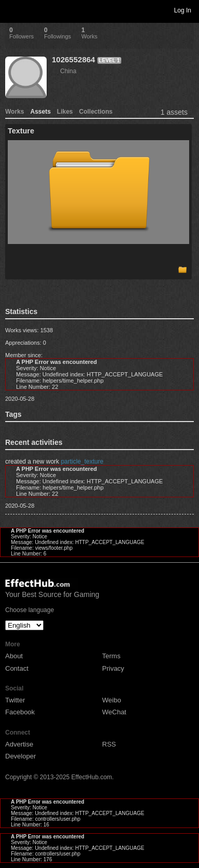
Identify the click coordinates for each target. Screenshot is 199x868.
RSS (109, 744)
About (14, 656)
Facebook (20, 712)
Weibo (112, 700)
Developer (20, 756)
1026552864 (73, 59)
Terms (111, 656)
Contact (17, 668)
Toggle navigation (12, 10)
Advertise (19, 744)
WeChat (114, 712)
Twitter (15, 700)
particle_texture (82, 462)
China (68, 71)
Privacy (113, 668)
